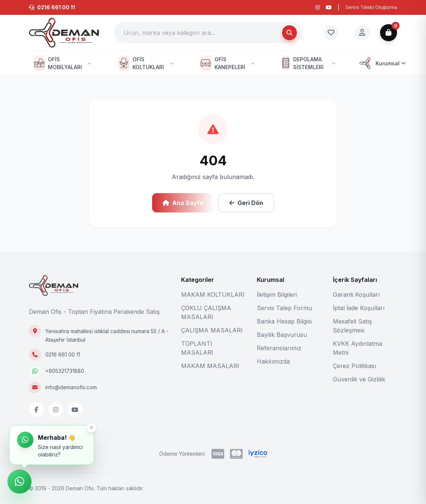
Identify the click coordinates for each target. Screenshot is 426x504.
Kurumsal (382, 63)
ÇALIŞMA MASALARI (212, 330)
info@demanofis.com (71, 387)
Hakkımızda (273, 361)
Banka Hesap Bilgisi (284, 321)
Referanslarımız (279, 348)
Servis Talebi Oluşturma (371, 7)
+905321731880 (65, 371)
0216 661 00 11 (63, 355)
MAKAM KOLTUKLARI (213, 295)
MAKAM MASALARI (210, 366)
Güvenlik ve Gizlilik (359, 379)
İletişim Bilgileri (277, 295)
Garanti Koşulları (356, 295)
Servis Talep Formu (284, 308)
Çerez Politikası (354, 366)
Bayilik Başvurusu (282, 335)
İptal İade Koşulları (359, 308)
